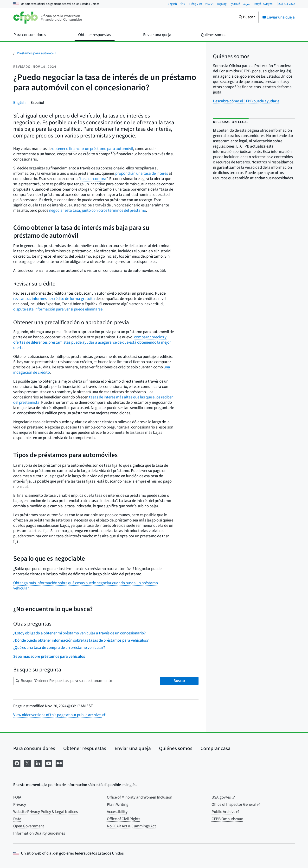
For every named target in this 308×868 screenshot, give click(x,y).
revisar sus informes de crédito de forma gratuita (54, 299)
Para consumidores (34, 748)
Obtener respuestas (85, 748)
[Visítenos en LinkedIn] (38, 763)
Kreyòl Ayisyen (263, 4)
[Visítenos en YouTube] (49, 763)
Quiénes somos (176, 748)
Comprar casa (215, 748)
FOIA (17, 797)
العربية (247, 4)
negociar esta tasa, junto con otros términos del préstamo (98, 211)
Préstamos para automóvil (37, 53)
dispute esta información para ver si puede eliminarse (58, 309)
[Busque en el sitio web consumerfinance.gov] (247, 18)
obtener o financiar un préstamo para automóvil (93, 149)
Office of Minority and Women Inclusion (140, 797)
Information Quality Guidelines (39, 833)
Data (17, 819)
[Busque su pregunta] (87, 681)
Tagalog (222, 4)
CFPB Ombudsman (227, 819)
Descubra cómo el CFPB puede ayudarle (246, 101)
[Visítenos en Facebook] (17, 763)
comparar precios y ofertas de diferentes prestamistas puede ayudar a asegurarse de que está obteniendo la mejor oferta (92, 342)
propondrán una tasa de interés (142, 174)
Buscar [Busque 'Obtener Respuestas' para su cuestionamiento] (179, 681)
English (172, 4)
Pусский (235, 4)
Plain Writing (118, 805)
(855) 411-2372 (286, 4)
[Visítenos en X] (27, 763)
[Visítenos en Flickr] (59, 763)
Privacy (20, 805)
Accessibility (117, 812)
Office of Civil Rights (124, 819)
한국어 (209, 4)
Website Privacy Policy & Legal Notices (45, 812)
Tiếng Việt (195, 4)
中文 (183, 4)
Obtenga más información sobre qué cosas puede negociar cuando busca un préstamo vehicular (86, 586)
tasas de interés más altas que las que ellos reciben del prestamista (93, 400)
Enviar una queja (279, 17)
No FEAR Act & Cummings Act (131, 826)
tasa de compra (93, 179)
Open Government (29, 826)
